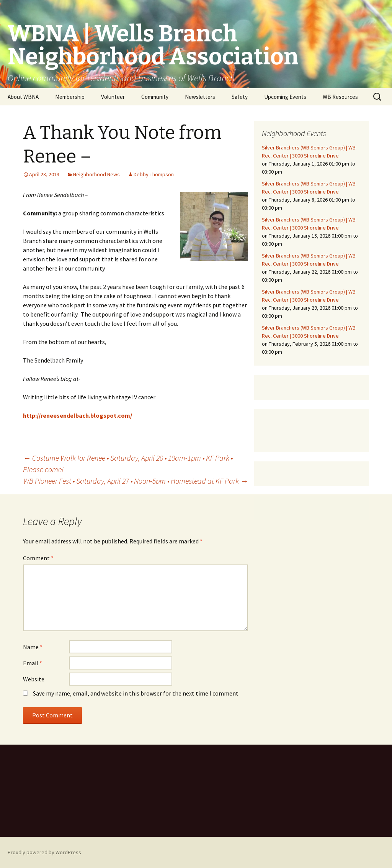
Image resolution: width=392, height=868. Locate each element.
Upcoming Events (285, 97)
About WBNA (23, 97)
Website (34, 679)
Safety (240, 97)
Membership (70, 97)
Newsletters (200, 97)
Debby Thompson (154, 174)
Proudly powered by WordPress (44, 852)
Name (33, 647)
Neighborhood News (96, 174)
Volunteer (113, 97)
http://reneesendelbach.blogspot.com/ (78, 415)
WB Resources (340, 97)
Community (155, 97)
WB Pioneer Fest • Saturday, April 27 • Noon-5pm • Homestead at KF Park (136, 481)
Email (33, 663)
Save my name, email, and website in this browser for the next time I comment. (136, 693)
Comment (38, 558)
